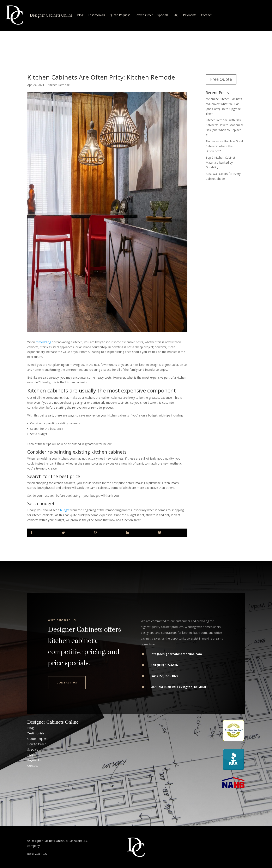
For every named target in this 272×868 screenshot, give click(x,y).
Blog (80, 15)
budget (65, 510)
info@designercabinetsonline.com (176, 654)
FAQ (176, 15)
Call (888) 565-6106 (164, 665)
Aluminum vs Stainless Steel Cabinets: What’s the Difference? (224, 146)
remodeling (43, 342)
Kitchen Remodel (59, 85)
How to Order (144, 15)
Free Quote (221, 79)
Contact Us (67, 683)
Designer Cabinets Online (51, 15)
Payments (190, 15)
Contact (206, 15)
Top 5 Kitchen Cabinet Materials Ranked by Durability (220, 162)
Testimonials (96, 15)
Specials (163, 15)
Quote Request (120, 15)
